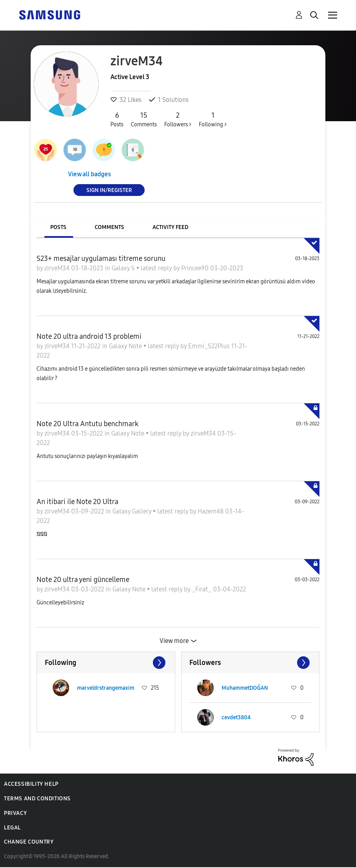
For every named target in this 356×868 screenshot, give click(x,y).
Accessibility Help (31, 784)
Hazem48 (211, 511)
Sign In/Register (109, 190)
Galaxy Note (126, 346)
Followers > (178, 119)
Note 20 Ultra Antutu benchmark (87, 424)
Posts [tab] (58, 227)
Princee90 (196, 268)
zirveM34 (58, 268)
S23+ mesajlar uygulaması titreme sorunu (101, 259)
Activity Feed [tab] (170, 227)
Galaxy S (124, 268)
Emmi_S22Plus (210, 346)
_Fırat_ (202, 589)
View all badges (89, 174)
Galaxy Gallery (133, 511)
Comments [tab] (109, 227)
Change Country (29, 842)
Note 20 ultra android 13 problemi (89, 336)
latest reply (157, 268)
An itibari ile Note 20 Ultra (77, 502)
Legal (12, 828)
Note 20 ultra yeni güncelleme (83, 580)
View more (174, 641)
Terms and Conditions (37, 799)
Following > (213, 119)
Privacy (15, 813)
